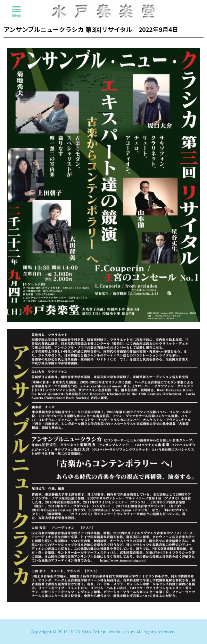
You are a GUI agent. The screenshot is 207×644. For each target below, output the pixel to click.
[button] (16, 9)
